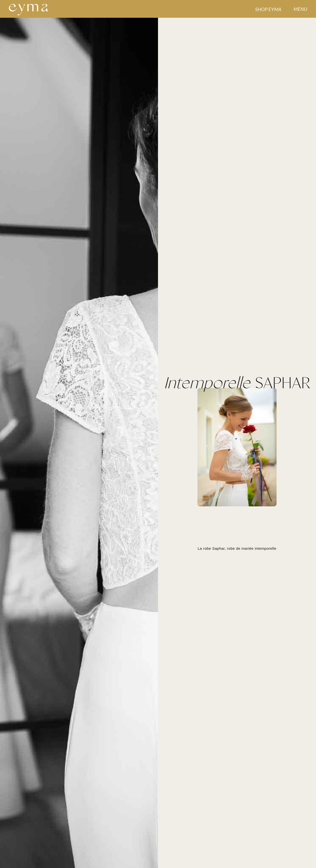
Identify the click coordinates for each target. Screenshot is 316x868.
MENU (300, 9)
